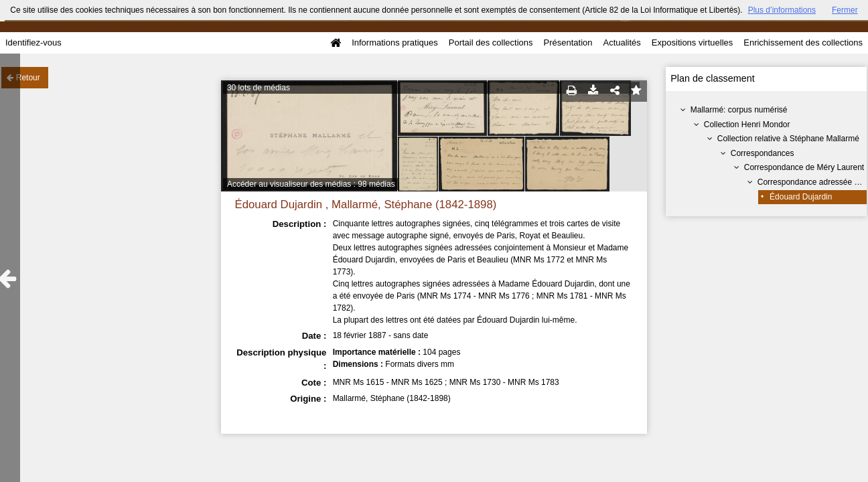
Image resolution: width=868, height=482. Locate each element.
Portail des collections (491, 43)
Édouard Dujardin (801, 197)
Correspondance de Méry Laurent (804, 167)
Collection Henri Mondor (747, 125)
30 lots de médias (259, 88)
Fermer (845, 10)
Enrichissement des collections (803, 43)
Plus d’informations (782, 10)
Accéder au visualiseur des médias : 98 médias (311, 184)
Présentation (568, 43)
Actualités (622, 43)
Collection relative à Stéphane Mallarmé (788, 139)
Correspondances (763, 153)
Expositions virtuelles (692, 43)
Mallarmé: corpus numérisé (739, 110)
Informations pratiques (395, 43)
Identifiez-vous (33, 43)
